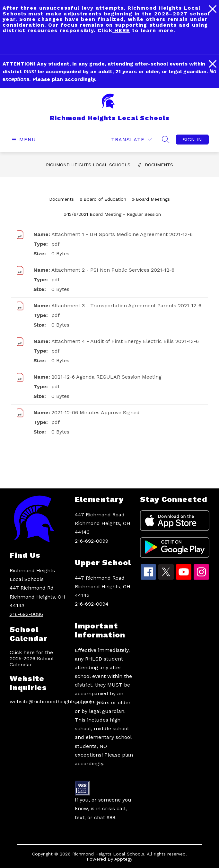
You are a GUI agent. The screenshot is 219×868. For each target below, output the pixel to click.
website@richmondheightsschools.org (39, 701)
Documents (159, 165)
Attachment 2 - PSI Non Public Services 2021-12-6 (113, 270)
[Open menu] (23, 140)
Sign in (192, 140)
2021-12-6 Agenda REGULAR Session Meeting (106, 377)
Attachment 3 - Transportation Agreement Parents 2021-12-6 (126, 306)
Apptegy (123, 859)
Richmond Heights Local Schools (88, 165)
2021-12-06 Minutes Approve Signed (96, 412)
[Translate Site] (131, 140)
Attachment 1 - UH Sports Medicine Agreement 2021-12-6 (122, 234)
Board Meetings (153, 199)
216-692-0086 (26, 614)
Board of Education (105, 199)
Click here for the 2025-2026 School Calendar (31, 658)
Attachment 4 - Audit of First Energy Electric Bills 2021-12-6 (125, 341)
